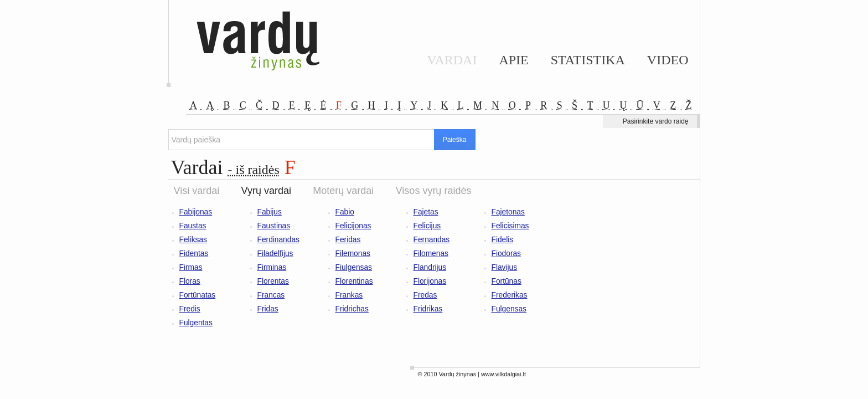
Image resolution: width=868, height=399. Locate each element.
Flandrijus (430, 267)
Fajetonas (508, 212)
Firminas (272, 267)
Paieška (455, 140)
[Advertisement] (644, 232)
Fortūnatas (198, 295)
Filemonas (353, 254)
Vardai (452, 60)
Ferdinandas (278, 240)
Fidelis (503, 240)
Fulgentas (196, 323)
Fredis (190, 309)
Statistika (588, 60)
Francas (271, 295)
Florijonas (430, 281)
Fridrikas (428, 309)
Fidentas (194, 254)
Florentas (273, 281)
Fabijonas (196, 212)
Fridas (268, 309)
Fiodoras (507, 254)
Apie (513, 60)
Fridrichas (352, 309)
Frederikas (510, 295)
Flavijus (505, 267)
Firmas (191, 267)
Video (668, 60)
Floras (190, 281)
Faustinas (274, 226)
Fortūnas (507, 281)
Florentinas (354, 281)
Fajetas (426, 212)
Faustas (193, 226)
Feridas (348, 240)
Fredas (425, 295)
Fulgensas (509, 309)
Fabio (345, 212)
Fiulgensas (354, 267)
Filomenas (431, 254)
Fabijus (270, 212)
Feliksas (193, 240)
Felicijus (427, 226)
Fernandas (432, 240)
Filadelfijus (275, 254)
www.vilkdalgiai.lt (503, 374)
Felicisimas (510, 226)
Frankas (349, 295)
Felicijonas (353, 226)
